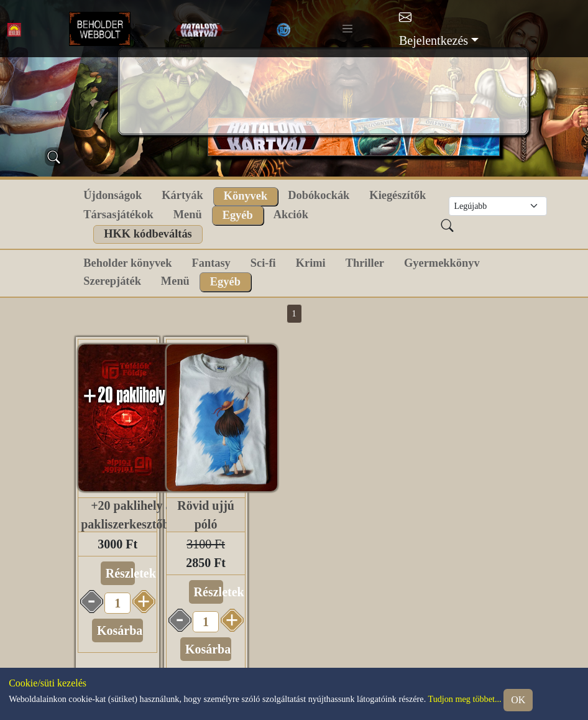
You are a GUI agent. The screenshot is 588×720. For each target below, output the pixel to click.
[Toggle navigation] (347, 29)
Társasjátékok (118, 215)
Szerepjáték (112, 281)
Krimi (311, 263)
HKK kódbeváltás (148, 234)
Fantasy (211, 263)
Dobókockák (319, 195)
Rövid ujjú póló (206, 515)
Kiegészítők (397, 195)
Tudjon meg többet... (464, 699)
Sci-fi (263, 263)
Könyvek (246, 196)
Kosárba (120, 630)
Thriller (365, 263)
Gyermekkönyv (442, 263)
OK (518, 700)
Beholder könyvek (127, 263)
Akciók (291, 215)
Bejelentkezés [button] (434, 40)
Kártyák (182, 195)
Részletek (120, 573)
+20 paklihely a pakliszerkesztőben (131, 515)
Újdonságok (113, 195)
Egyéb (238, 215)
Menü (188, 215)
